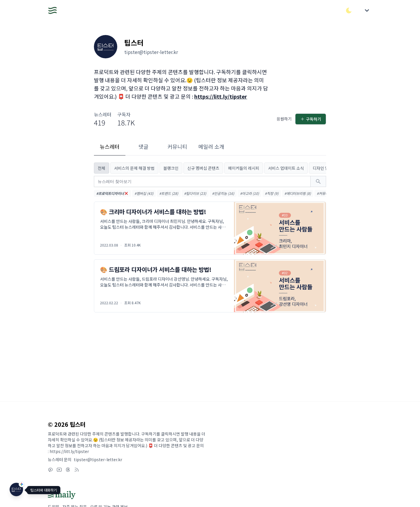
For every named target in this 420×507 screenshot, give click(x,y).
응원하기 (284, 119)
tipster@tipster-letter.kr (98, 459)
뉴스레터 (110, 146)
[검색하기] (318, 181)
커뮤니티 (177, 146)
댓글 (143, 146)
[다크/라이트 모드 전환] (349, 11)
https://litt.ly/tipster (221, 96)
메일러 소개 (211, 146)
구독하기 (311, 119)
